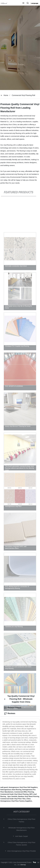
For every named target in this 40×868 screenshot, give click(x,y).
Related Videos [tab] (13, 708)
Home (6, 95)
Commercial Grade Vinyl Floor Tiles (13, 799)
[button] (23, 3)
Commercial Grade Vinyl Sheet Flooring (14, 794)
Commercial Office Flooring (24, 792)
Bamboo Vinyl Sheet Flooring (29, 796)
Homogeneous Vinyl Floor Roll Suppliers (23, 787)
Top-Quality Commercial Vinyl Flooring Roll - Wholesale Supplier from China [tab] (19, 699)
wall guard (4, 787)
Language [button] (35, 3)
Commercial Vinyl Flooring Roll (23, 95)
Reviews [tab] (10, 713)
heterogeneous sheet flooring (11, 790)
